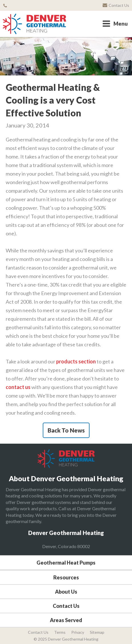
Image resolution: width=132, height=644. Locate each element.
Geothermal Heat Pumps (66, 563)
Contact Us (66, 606)
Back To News (66, 430)
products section (76, 361)
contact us (18, 387)
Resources (66, 577)
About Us (66, 592)
